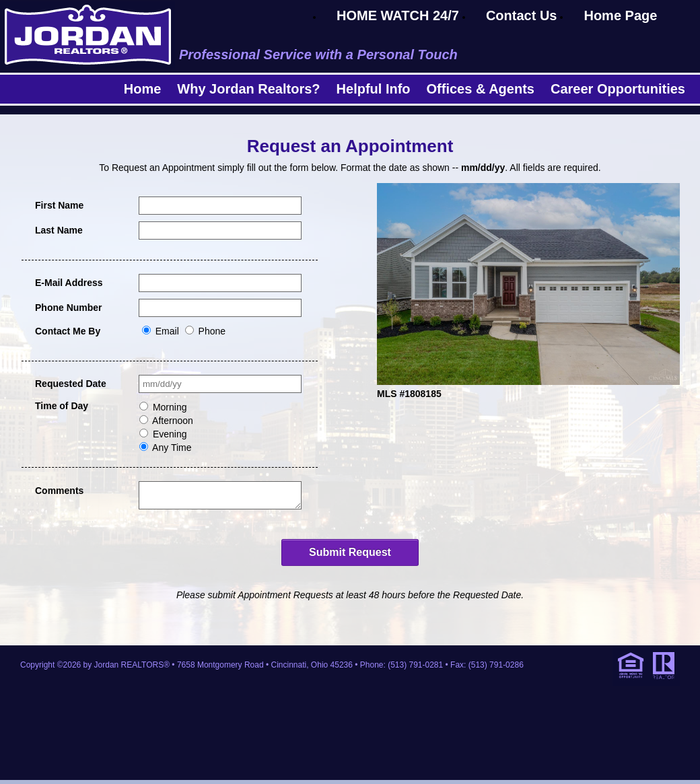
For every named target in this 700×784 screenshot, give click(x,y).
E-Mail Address (69, 283)
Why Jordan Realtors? (248, 89)
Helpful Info (374, 89)
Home (143, 89)
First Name (59, 205)
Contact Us (522, 15)
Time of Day (62, 406)
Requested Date (71, 384)
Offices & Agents (481, 89)
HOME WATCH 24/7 (398, 15)
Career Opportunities (618, 89)
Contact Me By (68, 331)
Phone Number (69, 308)
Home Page (620, 15)
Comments (59, 491)
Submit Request (350, 556)
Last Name (59, 230)
